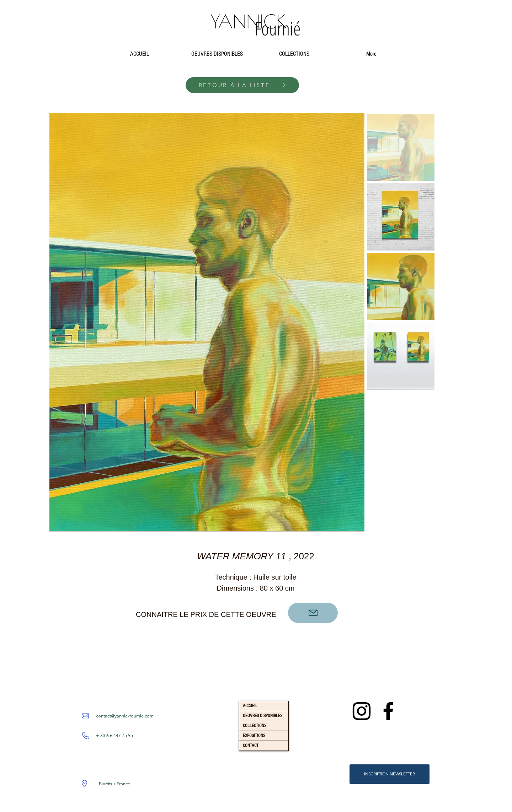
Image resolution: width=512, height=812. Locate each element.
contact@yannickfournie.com (125, 716)
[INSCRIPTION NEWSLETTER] (390, 774)
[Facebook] (388, 711)
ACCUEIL (250, 706)
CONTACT (251, 746)
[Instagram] (362, 711)
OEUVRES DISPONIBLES (263, 716)
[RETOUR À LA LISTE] (242, 85)
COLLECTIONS (255, 726)
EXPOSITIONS (254, 736)
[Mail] (313, 613)
